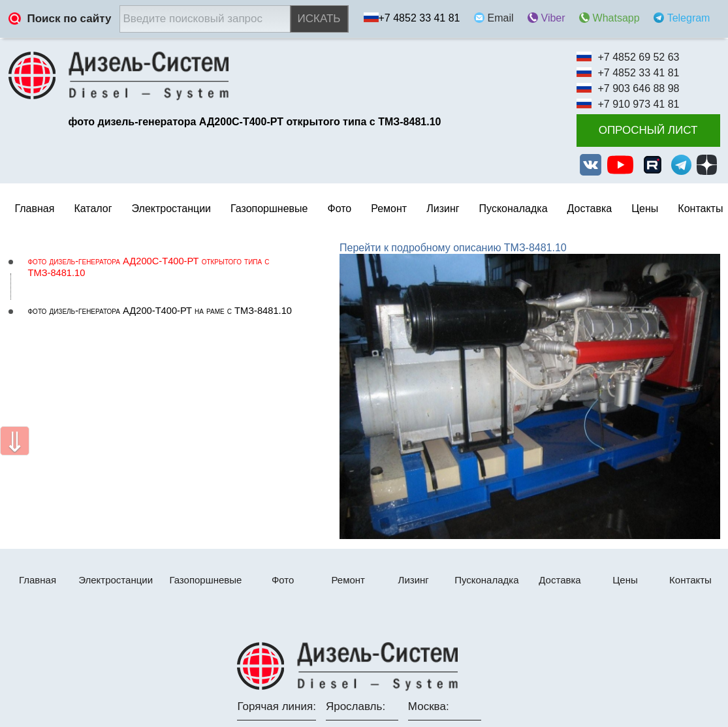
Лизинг (443, 209)
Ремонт (348, 580)
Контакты (700, 209)
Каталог (93, 209)
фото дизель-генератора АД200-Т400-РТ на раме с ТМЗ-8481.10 (160, 311)
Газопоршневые (269, 209)
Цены (645, 209)
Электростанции (116, 580)
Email (501, 18)
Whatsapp (616, 18)
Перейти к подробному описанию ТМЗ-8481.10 (453, 248)
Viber (553, 18)
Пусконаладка (514, 209)
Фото (339, 209)
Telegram (689, 18)
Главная (35, 209)
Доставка (590, 209)
